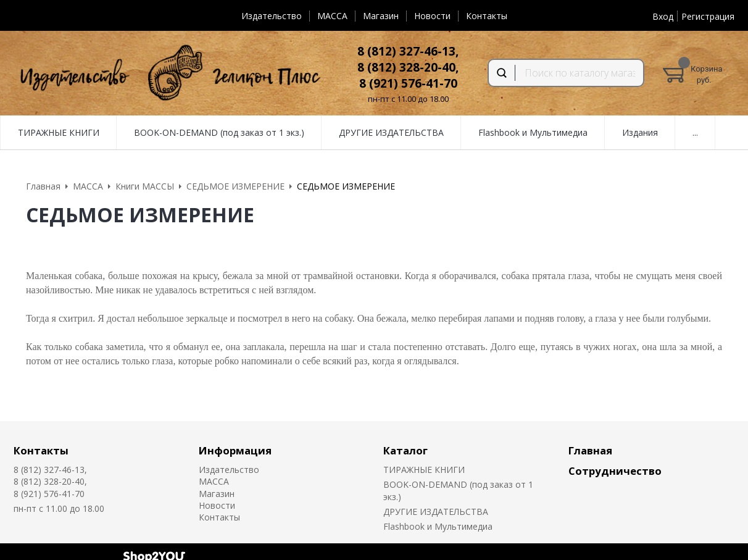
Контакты (487, 16)
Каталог (405, 450)
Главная (590, 450)
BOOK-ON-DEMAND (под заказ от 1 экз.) (219, 132)
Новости (432, 16)
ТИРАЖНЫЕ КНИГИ (59, 132)
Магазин (381, 16)
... (695, 132)
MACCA (332, 16)
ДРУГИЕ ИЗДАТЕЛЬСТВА (391, 132)
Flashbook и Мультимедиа (533, 132)
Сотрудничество (615, 471)
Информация (235, 450)
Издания (640, 132)
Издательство (272, 16)
